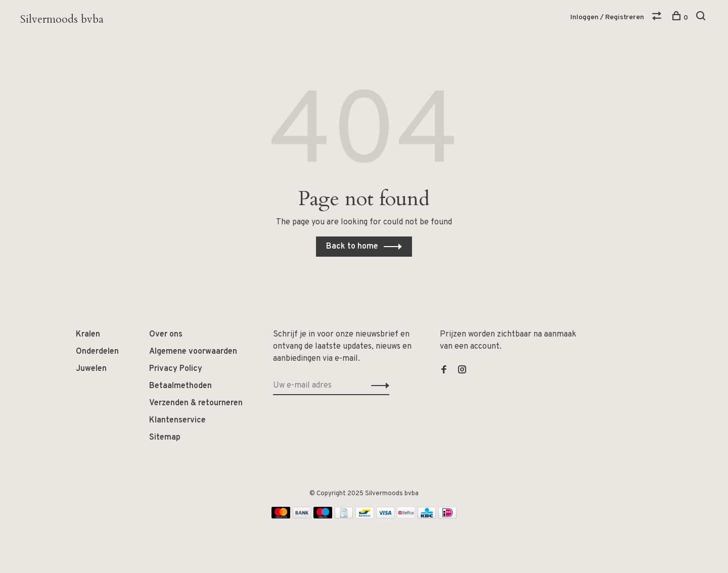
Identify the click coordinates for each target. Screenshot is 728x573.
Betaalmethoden (180, 386)
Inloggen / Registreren (607, 17)
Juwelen (91, 369)
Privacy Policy (176, 369)
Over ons (166, 335)
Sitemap (165, 438)
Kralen (88, 335)
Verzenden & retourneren (196, 403)
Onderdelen (97, 352)
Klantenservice (177, 420)
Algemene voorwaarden (193, 352)
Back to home (352, 247)
